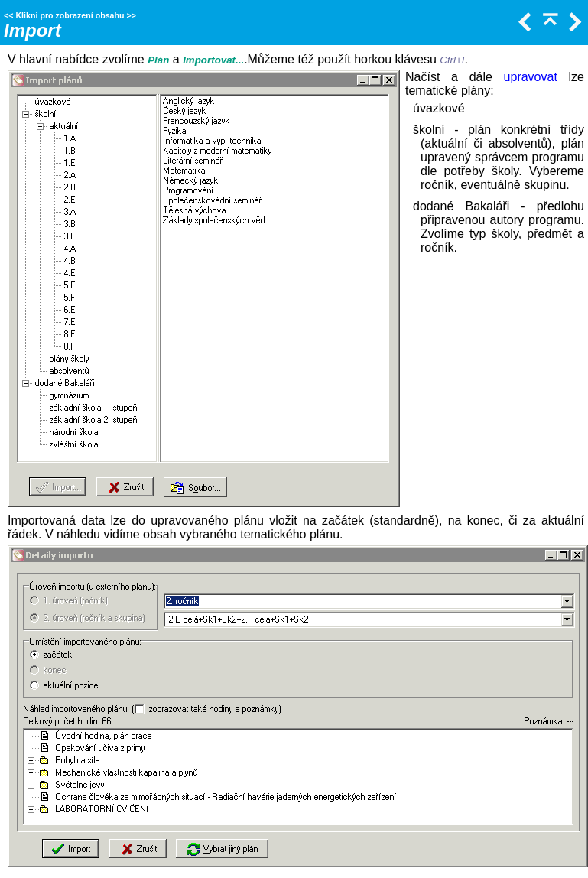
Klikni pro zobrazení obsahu (70, 15)
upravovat (531, 77)
